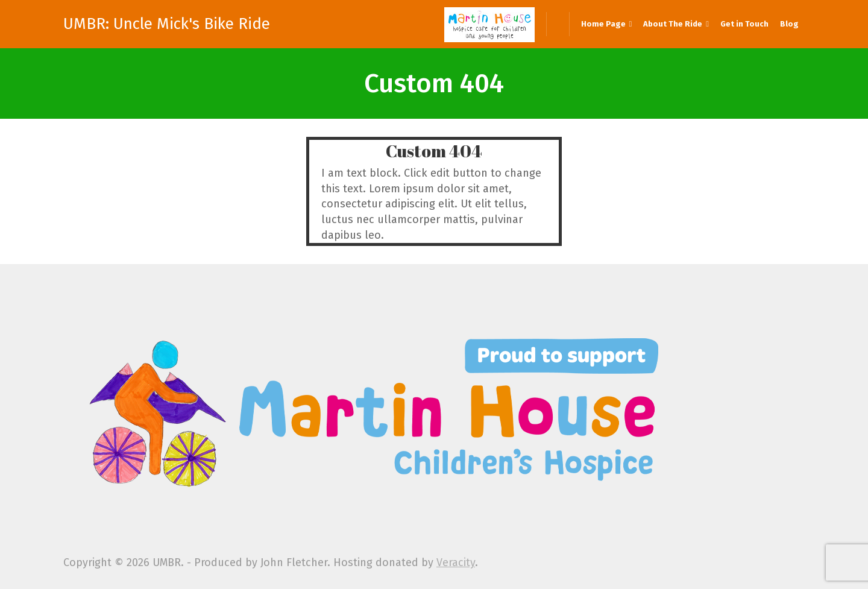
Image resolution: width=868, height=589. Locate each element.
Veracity (456, 562)
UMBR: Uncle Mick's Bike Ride (167, 24)
